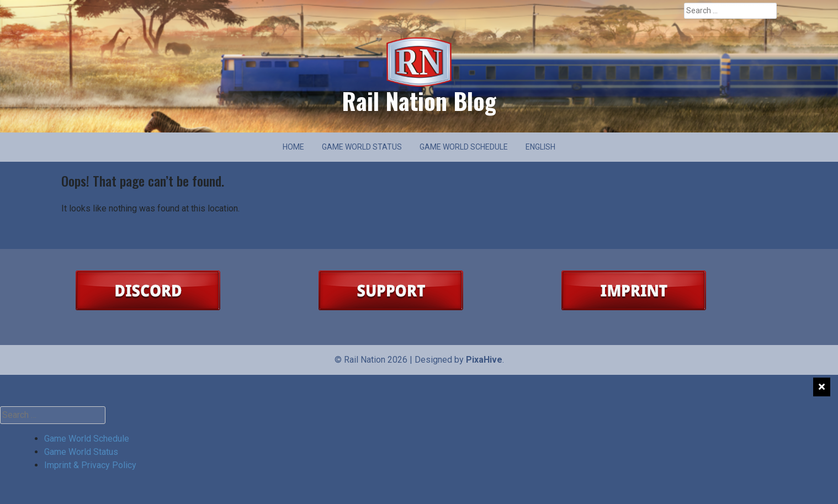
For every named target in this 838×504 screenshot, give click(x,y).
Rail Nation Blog (419, 100)
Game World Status (362, 147)
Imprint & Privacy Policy (90, 465)
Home (293, 147)
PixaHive (484, 360)
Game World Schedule (464, 147)
